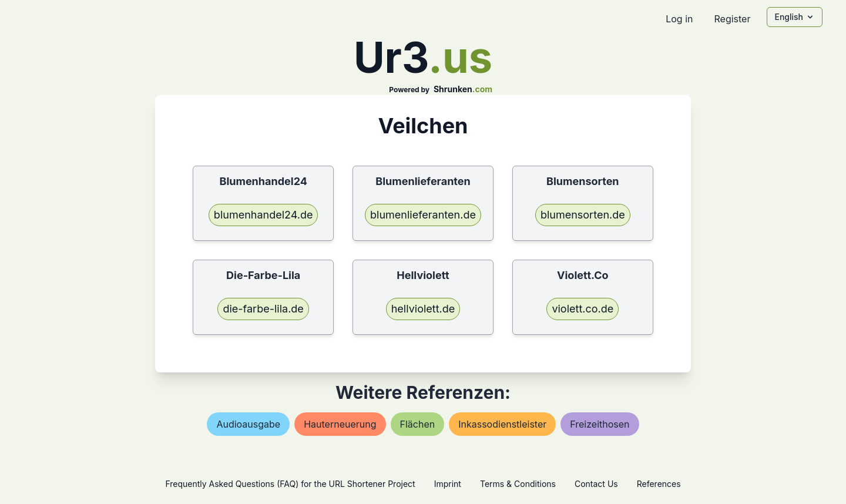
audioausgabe (248, 424)
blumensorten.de (583, 215)
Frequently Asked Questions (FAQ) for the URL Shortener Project (290, 484)
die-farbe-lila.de (263, 309)
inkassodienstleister (502, 424)
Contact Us (596, 484)
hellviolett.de (423, 309)
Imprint (448, 484)
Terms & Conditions (518, 484)
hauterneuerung (340, 424)
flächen (418, 424)
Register (732, 19)
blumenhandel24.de (263, 215)
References (659, 484)
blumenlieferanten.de (423, 215)
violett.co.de (583, 309)
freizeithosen (600, 424)
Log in (679, 19)
